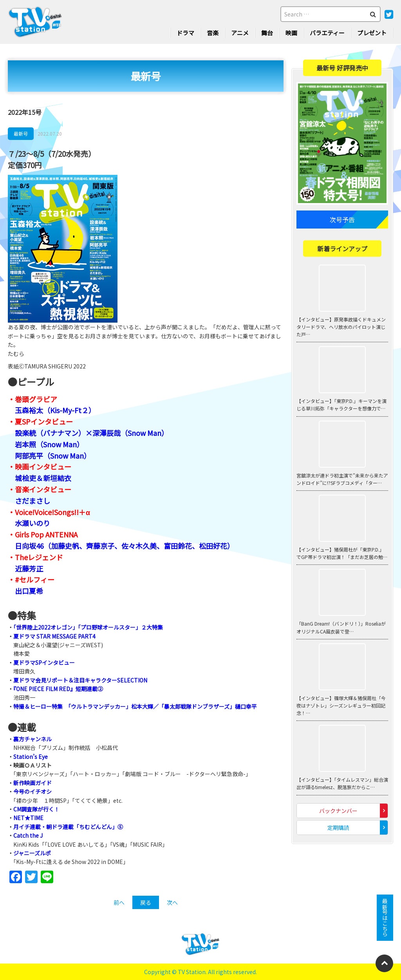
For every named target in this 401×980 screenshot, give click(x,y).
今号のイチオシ (33, 791)
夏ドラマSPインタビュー (44, 662)
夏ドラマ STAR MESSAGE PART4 (54, 636)
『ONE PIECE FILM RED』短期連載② (58, 689)
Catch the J (28, 835)
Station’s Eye (31, 757)
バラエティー (327, 33)
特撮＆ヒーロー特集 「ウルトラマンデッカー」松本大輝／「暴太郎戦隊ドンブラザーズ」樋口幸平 (135, 706)
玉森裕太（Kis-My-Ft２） (55, 410)
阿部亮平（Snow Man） (53, 456)
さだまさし (33, 501)
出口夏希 (29, 591)
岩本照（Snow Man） (49, 444)
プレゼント (372, 33)
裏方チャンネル (33, 739)
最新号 (21, 133)
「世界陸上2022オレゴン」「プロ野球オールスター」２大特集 (88, 627)
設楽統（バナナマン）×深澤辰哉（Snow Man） (92, 433)
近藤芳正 (29, 568)
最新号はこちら (385, 918)
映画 (291, 33)
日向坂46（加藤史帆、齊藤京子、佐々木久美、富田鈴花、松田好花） (125, 546)
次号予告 (342, 220)
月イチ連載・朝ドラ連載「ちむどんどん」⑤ (68, 827)
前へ (119, 902)
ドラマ (185, 33)
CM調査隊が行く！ (36, 809)
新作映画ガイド (33, 783)
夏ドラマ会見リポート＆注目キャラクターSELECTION (80, 680)
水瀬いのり (33, 523)
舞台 (267, 33)
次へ (172, 902)
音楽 (213, 33)
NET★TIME (28, 818)
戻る (146, 902)
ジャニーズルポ (32, 853)
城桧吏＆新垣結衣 (43, 478)
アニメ (240, 33)
